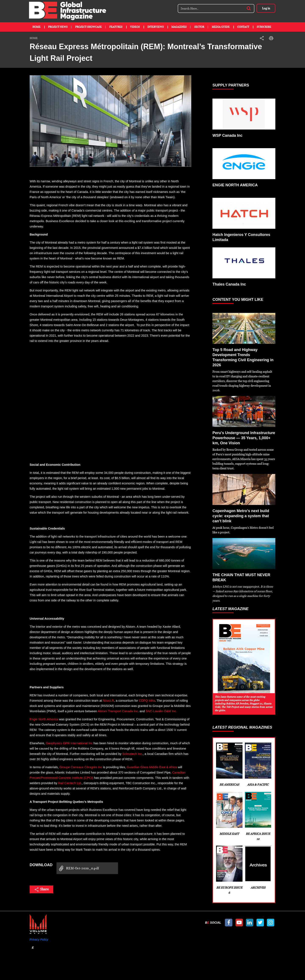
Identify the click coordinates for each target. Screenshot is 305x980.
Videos (135, 27)
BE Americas (229, 764)
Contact (243, 27)
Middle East (229, 814)
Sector (199, 27)
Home (36, 27)
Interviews (156, 27)
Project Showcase (88, 27)
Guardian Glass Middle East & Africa (152, 767)
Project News (58, 27)
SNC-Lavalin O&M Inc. (161, 711)
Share (41, 889)
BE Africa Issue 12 (258, 816)
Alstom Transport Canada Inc (118, 711)
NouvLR (108, 701)
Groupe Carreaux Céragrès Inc (81, 767)
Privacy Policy (39, 940)
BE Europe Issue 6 (229, 870)
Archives (258, 867)
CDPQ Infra (147, 701)
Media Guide (221, 27)
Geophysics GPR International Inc (69, 743)
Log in (266, 8)
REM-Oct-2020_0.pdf (78, 868)
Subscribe (264, 27)
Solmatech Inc (132, 754)
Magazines (179, 27)
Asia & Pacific (258, 764)
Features (116, 27)
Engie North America (44, 719)
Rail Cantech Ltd (69, 783)
